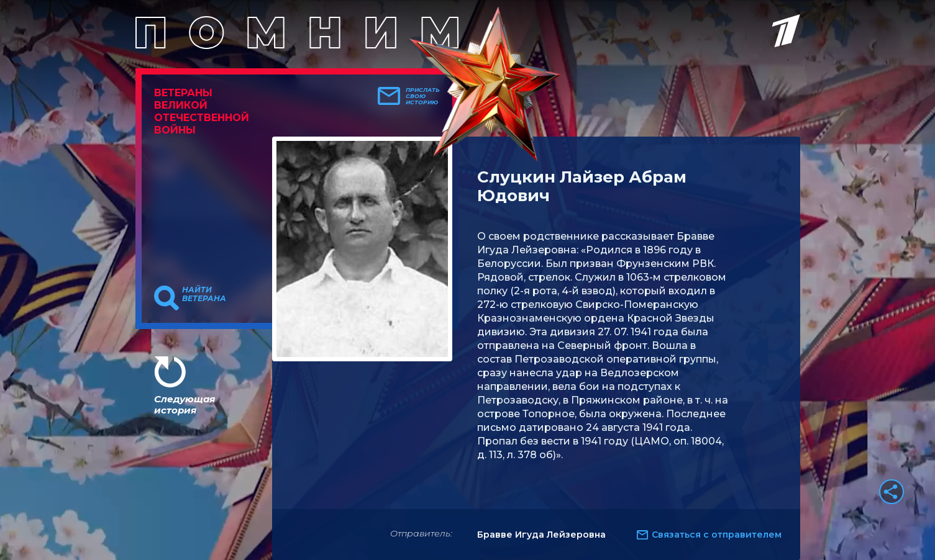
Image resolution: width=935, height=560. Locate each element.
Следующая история (185, 404)
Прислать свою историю (423, 96)
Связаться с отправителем (717, 535)
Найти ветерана (204, 294)
